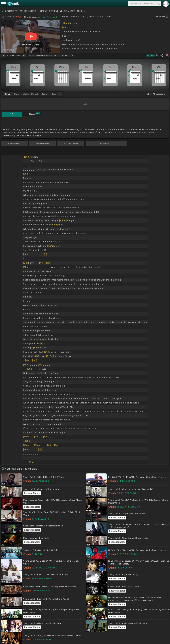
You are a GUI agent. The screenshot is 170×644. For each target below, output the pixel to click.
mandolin (35, 94)
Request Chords (32, 493)
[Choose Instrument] (60, 94)
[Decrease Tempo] (4, 55)
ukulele (26, 94)
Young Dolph (28, 11)
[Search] (158, 4)
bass (54, 94)
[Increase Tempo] (24, 55)
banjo (44, 94)
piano (17, 94)
